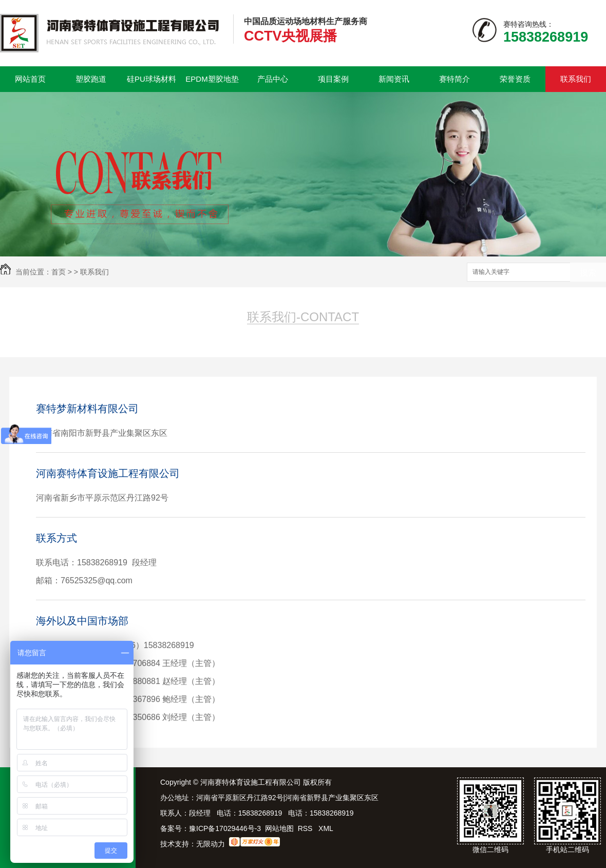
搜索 (588, 273)
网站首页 (30, 79)
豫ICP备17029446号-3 (225, 828)
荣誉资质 (515, 79)
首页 (59, 272)
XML (326, 828)
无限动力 (211, 844)
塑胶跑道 (91, 79)
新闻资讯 (394, 79)
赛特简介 (454, 79)
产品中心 (273, 79)
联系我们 (576, 79)
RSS (306, 828)
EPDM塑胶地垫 (212, 79)
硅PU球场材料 (151, 79)
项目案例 (333, 79)
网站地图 (279, 828)
